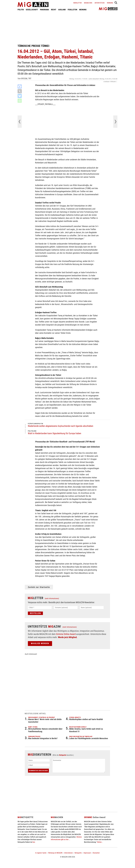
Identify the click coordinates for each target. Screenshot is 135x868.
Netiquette (63, 755)
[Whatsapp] (20, 101)
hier (34, 842)
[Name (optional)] (92, 608)
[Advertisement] (67, 28)
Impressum (87, 853)
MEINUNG (83, 10)
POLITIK (21, 10)
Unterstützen (100, 3)
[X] (20, 91)
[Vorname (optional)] (66, 608)
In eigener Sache (41, 853)
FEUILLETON (72, 10)
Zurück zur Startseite (39, 587)
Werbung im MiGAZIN (55, 853)
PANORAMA (45, 10)
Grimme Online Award (66, 634)
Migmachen (88, 3)
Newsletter (77, 3)
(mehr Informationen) (52, 598)
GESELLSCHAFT (32, 10)
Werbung (110, 3)
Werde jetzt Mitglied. (68, 637)
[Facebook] (20, 87)
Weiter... (100, 842)
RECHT (54, 10)
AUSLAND (62, 10)
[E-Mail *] (40, 608)
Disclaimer (96, 853)
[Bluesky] (20, 96)
